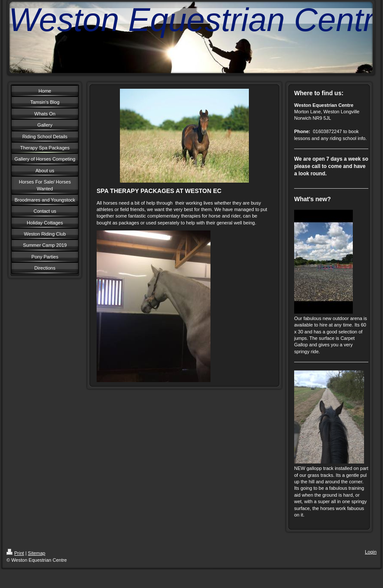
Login (371, 552)
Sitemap (37, 553)
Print (15, 553)
